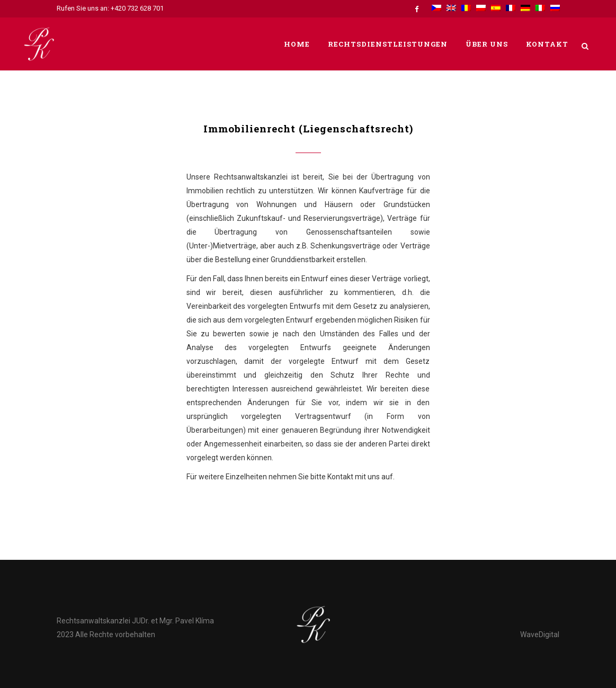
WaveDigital (540, 635)
